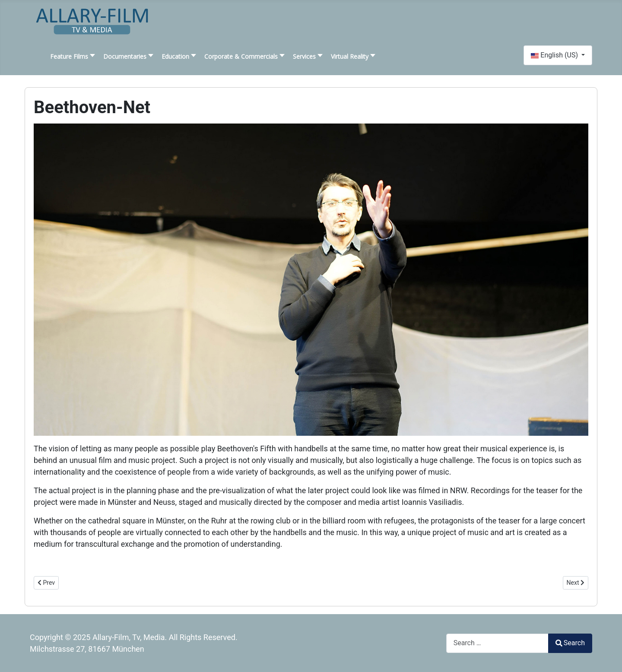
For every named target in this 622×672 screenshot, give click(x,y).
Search (570, 643)
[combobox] (497, 643)
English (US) (555, 55)
